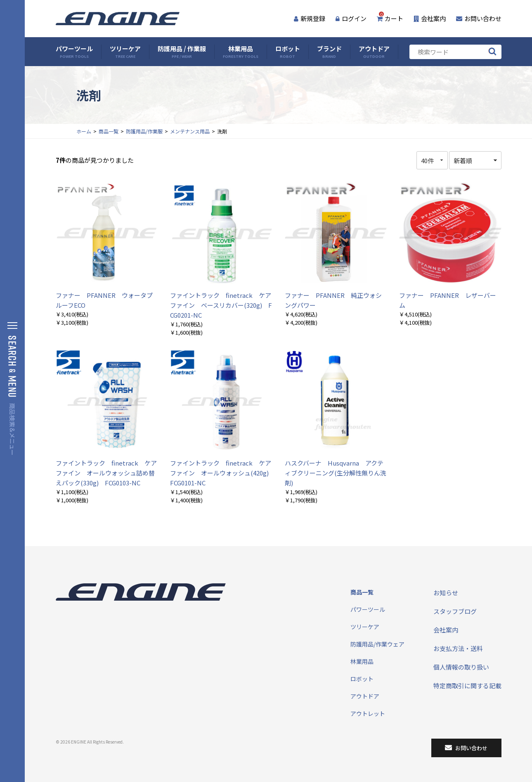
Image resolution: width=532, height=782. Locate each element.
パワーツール (74, 52)
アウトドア (374, 52)
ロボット (288, 52)
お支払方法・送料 (458, 648)
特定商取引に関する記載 (467, 686)
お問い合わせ (479, 18)
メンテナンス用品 (190, 131)
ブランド (329, 52)
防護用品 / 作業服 (182, 52)
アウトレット (368, 713)
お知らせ (446, 593)
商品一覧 (109, 131)
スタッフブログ (455, 611)
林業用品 (241, 52)
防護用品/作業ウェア (377, 644)
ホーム (84, 131)
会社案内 (430, 18)
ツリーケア (125, 52)
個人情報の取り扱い (461, 667)
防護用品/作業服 (144, 131)
